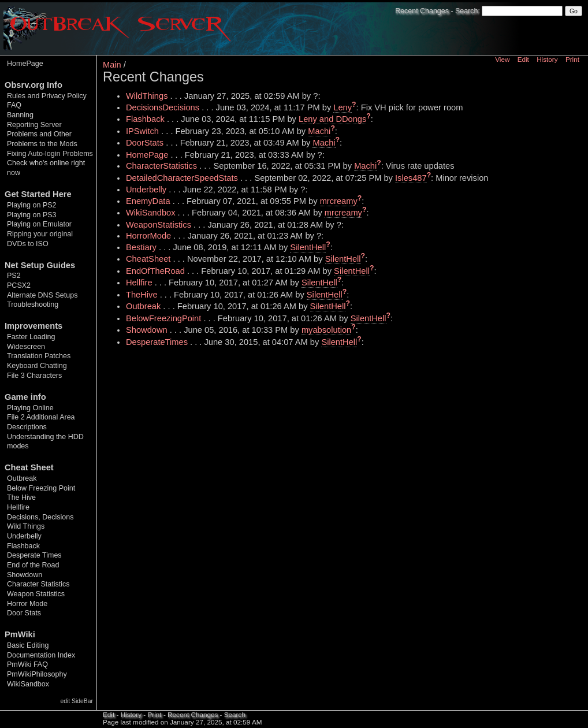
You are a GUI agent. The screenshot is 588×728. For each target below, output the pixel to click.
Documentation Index (41, 655)
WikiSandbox (28, 684)
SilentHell (308, 247)
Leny (343, 107)
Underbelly (24, 536)
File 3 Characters (34, 376)
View (502, 59)
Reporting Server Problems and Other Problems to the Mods (42, 134)
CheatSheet (148, 259)
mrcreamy (339, 201)
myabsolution (326, 330)
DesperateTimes (157, 342)
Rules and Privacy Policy (47, 96)
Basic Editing (28, 645)
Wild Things (26, 526)
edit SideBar (77, 701)
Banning (20, 115)
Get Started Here (38, 194)
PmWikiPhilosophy (37, 674)
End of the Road (33, 565)
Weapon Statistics (36, 594)
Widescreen (26, 347)
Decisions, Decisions (40, 517)
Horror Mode (27, 604)
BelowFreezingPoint (163, 318)
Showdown (25, 575)
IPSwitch (142, 131)
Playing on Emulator (39, 224)
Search (466, 11)
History (547, 59)
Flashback (23, 546)
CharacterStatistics (161, 166)
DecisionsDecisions (163, 107)
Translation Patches (39, 356)
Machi (319, 131)
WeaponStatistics (159, 225)
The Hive (21, 497)
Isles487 (411, 178)
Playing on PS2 (32, 205)
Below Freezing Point (41, 488)
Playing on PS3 (32, 215)
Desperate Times (34, 555)
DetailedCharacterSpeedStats (182, 178)
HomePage (25, 64)
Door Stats (24, 613)
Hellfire (18, 507)
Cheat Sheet (29, 467)
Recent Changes (422, 11)
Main (112, 65)
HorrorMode (148, 236)
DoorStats (145, 143)
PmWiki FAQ (27, 664)
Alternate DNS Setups (42, 295)
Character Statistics (38, 584)
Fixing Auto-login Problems (50, 154)
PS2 (14, 276)
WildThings (147, 96)
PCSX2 (19, 285)
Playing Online (30, 408)
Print (572, 59)
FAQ (14, 105)
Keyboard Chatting (37, 366)
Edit (523, 59)
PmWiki (20, 634)
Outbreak (22, 478)
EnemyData (148, 201)
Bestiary (141, 247)
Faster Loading (31, 337)
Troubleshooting (33, 304)
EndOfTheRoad (155, 271)
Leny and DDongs (332, 119)
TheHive (142, 295)
